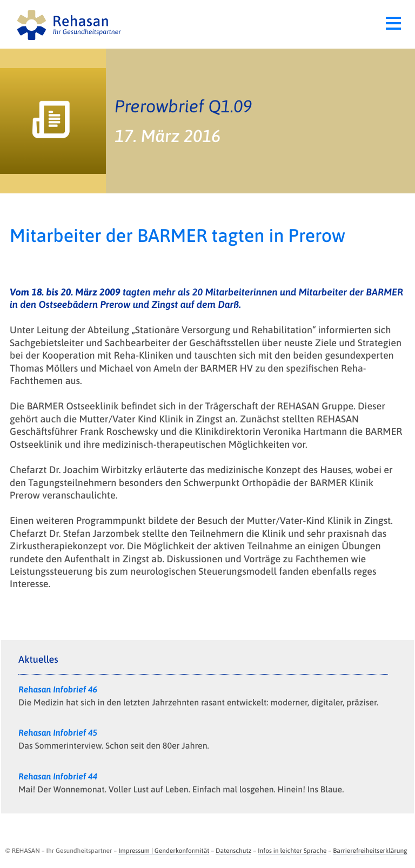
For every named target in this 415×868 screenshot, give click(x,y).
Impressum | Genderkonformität (164, 851)
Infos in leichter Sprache (292, 851)
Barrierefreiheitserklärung (370, 851)
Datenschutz (233, 851)
